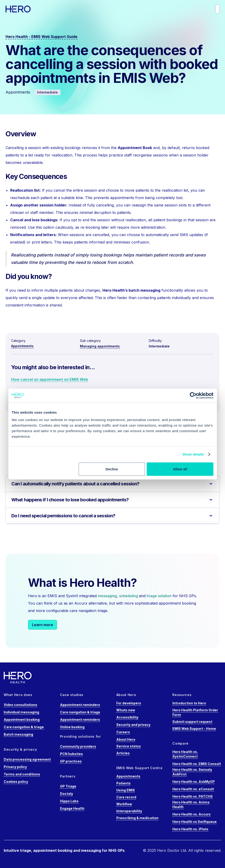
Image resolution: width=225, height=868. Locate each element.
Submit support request (192, 722)
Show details (193, 454)
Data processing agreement (27, 759)
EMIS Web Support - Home (194, 729)
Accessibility (127, 717)
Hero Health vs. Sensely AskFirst (192, 772)
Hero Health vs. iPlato (190, 829)
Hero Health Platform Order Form (195, 712)
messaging (107, 596)
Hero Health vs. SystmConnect (185, 754)
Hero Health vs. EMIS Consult (197, 764)
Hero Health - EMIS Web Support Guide (41, 37)
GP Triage (68, 786)
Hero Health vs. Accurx (192, 814)
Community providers (78, 746)
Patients (124, 783)
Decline (112, 469)
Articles (123, 753)
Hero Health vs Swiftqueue (195, 822)
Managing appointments (100, 346)
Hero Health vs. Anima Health (191, 804)
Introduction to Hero (189, 703)
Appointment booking (22, 720)
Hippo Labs (69, 801)
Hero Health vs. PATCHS (193, 796)
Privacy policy (15, 767)
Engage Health (72, 808)
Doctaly (67, 794)
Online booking (72, 727)
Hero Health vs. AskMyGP (194, 782)
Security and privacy (133, 725)
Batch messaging (18, 734)
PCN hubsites (71, 754)
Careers (123, 732)
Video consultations (21, 705)
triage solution (159, 596)
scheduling (129, 596)
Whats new (126, 710)
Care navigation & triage (24, 727)
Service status (129, 746)
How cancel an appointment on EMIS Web (50, 379)
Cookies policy (16, 782)
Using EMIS (126, 790)
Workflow (124, 804)
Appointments (22, 346)
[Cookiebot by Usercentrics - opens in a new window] (193, 396)
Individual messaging (21, 712)
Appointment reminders (80, 705)
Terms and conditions (22, 774)
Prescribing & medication (137, 818)
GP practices (71, 761)
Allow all (180, 469)
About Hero (126, 739)
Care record (126, 797)
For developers (129, 703)
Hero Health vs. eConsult (193, 789)
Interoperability (129, 811)
